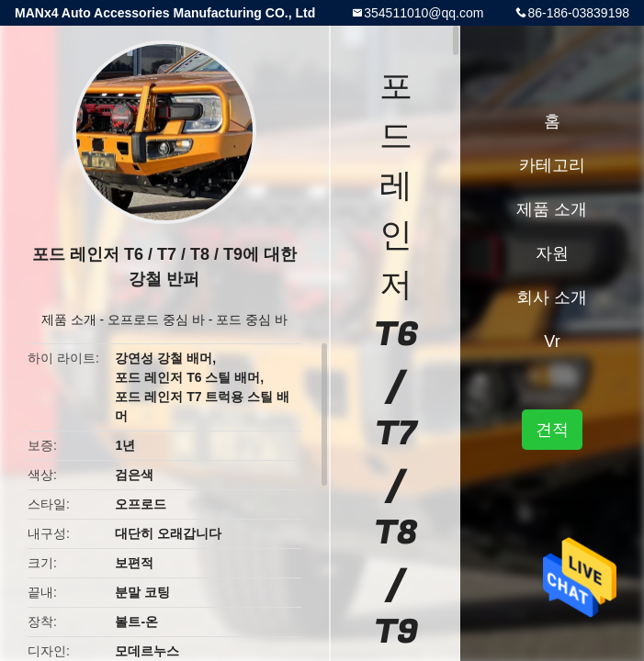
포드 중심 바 (252, 319)
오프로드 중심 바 (156, 319)
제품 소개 (69, 319)
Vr (552, 342)
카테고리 (552, 165)
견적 (552, 430)
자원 (552, 253)
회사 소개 (552, 297)
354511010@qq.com (424, 13)
